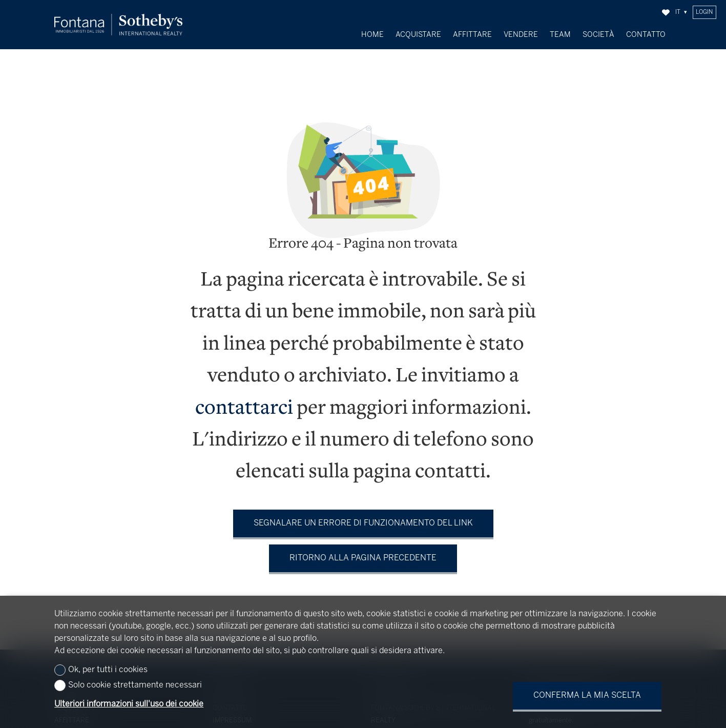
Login (704, 12)
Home (372, 35)
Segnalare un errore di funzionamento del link (363, 516)
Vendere (521, 35)
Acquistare (418, 35)
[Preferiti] (666, 13)
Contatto (646, 35)
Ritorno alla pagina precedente (363, 551)
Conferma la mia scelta (587, 695)
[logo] (118, 25)
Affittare (472, 35)
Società (598, 35)
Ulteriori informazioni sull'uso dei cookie (129, 704)
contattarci (244, 402)
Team (560, 35)
